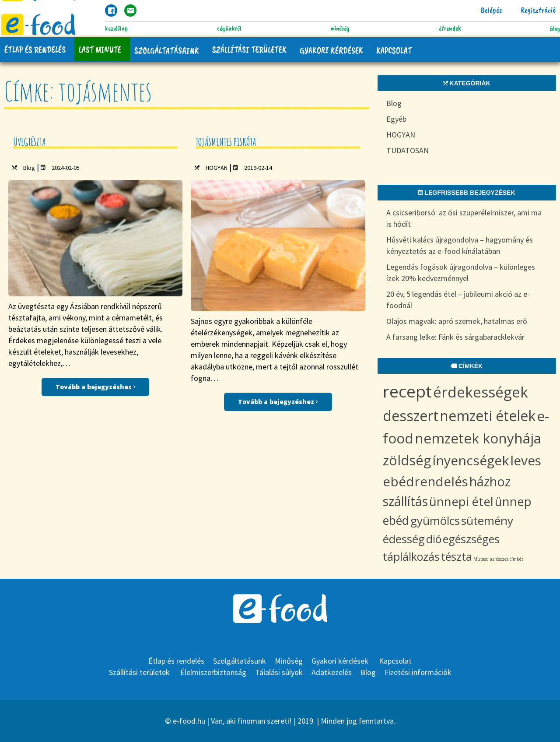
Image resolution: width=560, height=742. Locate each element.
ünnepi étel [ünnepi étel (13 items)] (461, 501)
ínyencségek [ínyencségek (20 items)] (471, 460)
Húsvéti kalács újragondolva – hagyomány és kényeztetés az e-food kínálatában (460, 245)
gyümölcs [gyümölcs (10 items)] (435, 520)
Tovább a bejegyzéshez (95, 387)
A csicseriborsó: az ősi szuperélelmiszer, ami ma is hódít (464, 218)
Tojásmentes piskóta (226, 142)
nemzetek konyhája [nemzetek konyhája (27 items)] (478, 438)
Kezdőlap (116, 28)
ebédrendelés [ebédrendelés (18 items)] (425, 481)
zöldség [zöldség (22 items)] (407, 460)
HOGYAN (217, 168)
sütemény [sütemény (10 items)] (487, 520)
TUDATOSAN (408, 150)
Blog (555, 28)
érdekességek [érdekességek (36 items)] (481, 392)
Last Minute (100, 50)
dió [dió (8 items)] (434, 539)
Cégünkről (229, 28)
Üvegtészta (30, 142)
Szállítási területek (249, 50)
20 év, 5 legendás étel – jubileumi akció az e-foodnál (458, 300)
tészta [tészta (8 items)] (457, 556)
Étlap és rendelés (35, 50)
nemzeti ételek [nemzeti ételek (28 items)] (488, 416)
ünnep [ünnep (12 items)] (513, 501)
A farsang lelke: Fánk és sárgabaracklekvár (455, 337)
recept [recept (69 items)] (407, 391)
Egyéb (396, 119)
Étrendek (450, 28)
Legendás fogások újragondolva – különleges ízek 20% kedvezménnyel (461, 273)
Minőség (340, 28)
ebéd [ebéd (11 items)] (396, 520)
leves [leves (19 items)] (526, 460)
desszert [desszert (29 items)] (411, 416)
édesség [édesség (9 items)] (404, 539)
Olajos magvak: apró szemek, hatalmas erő (457, 321)
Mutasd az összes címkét (498, 559)
